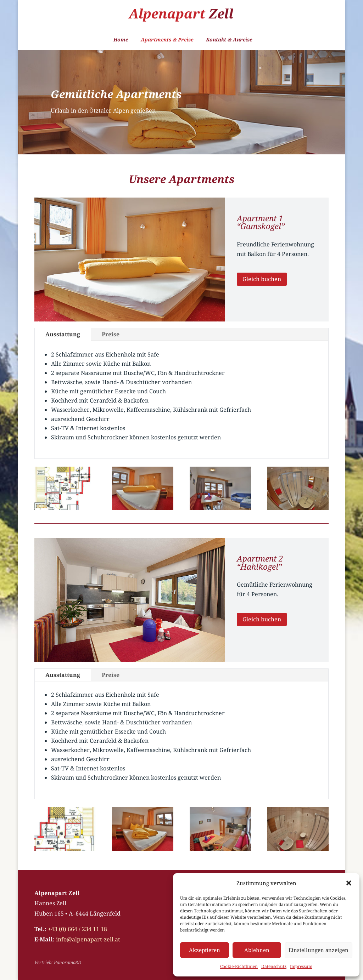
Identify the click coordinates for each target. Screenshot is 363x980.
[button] (349, 883)
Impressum (301, 966)
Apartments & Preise (167, 40)
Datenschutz (274, 966)
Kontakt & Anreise (229, 40)
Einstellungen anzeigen (319, 950)
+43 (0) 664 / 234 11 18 (77, 929)
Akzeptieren (205, 950)
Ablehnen (257, 950)
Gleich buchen (262, 279)
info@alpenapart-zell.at (88, 939)
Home (121, 40)
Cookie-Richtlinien (239, 966)
